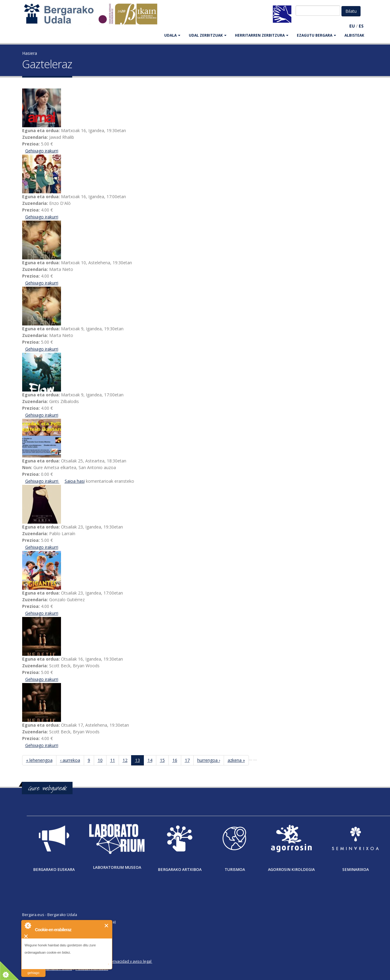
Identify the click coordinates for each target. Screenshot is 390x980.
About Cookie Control (28, 925)
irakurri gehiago (33, 969)
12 (125, 760)
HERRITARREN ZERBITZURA (262, 35)
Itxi (107, 926)
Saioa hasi (75, 481)
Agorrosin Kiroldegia (291, 870)
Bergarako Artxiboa (180, 870)
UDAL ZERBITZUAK (208, 35)
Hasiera (30, 53)
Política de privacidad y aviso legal (121, 961)
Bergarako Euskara (54, 870)
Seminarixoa (356, 870)
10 (100, 760)
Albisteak (354, 35)
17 (187, 760)
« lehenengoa (39, 760)
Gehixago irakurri (42, 151)
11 (113, 760)
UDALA (172, 35)
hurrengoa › (209, 760)
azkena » (236, 760)
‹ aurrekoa (70, 760)
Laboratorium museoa (117, 867)
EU (352, 26)
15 (162, 760)
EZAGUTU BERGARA (316, 35)
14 (150, 760)
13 (137, 760)
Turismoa (235, 870)
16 (175, 760)
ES (361, 26)
